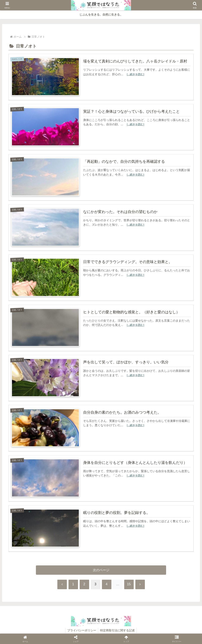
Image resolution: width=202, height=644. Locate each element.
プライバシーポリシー (82, 631)
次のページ (101, 570)
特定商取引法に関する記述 (118, 631)
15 (129, 585)
